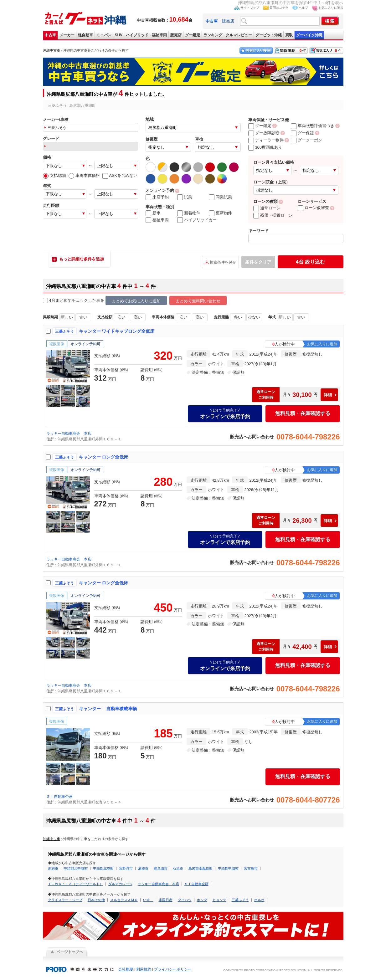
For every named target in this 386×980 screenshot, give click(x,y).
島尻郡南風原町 (201, 868)
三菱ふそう (240, 900)
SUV (119, 35)
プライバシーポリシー (173, 969)
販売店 (228, 21)
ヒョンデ (219, 900)
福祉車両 (159, 35)
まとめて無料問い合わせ (198, 301)
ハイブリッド (137, 35)
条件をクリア (258, 262)
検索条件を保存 (223, 262)
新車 (153, 213)
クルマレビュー (239, 35)
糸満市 (53, 868)
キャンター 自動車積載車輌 (108, 709)
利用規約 (144, 969)
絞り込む (310, 262)
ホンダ (202, 900)
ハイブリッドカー (197, 220)
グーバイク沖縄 (309, 35)
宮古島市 (251, 868)
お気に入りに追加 (331, 8)
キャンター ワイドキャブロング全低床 (117, 331)
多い (238, 317)
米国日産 (166, 900)
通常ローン (267, 208)
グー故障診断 (264, 133)
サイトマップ (250, 8)
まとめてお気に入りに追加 (136, 301)
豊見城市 (161, 868)
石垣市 (178, 868)
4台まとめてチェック (65, 301)
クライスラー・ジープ (65, 900)
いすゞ (148, 900)
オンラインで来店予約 (225, 413)
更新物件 (220, 213)
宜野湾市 (126, 868)
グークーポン (306, 140)
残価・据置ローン (273, 215)
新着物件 (189, 213)
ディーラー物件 (266, 140)
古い (83, 317)
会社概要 (126, 969)
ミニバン (104, 35)
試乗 (185, 197)
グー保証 (302, 133)
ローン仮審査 (313, 208)
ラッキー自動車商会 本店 (69, 434)
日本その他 (96, 900)
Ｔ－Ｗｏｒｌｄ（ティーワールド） (75, 884)
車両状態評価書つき (313, 126)
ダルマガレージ (120, 884)
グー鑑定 (193, 35)
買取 (289, 35)
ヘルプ (303, 8)
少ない (254, 317)
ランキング (213, 35)
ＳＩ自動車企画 (59, 797)
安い (121, 317)
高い (138, 317)
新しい (67, 317)
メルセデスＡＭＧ (124, 900)
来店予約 (157, 197)
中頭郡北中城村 (76, 868)
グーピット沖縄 (269, 35)
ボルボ (259, 900)
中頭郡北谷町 (103, 868)
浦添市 (143, 868)
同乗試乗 (220, 197)
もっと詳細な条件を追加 (82, 259)
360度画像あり (265, 147)
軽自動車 (85, 35)
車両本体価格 (84, 175)
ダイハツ (185, 900)
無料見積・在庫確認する (303, 413)
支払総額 (54, 175)
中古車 (50, 35)
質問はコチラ (279, 8)
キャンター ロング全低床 (104, 457)
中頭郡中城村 (228, 868)
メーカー (67, 35)
